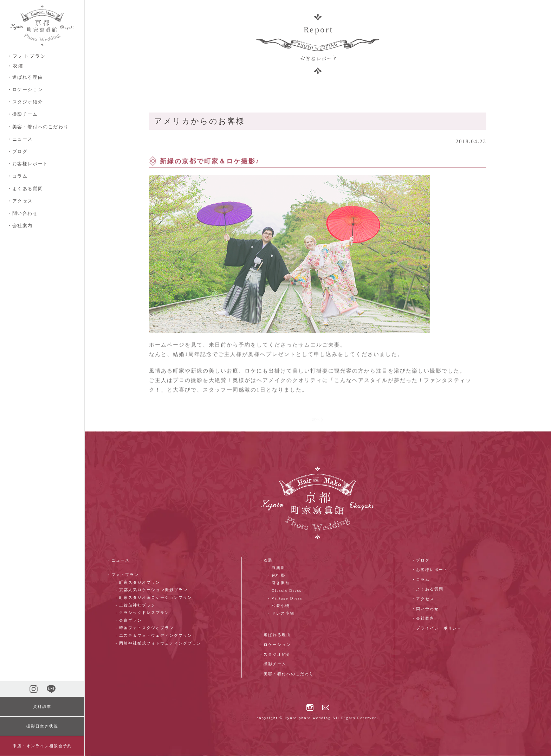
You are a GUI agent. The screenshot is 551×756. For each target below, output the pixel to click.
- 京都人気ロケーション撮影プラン (152, 590)
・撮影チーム (22, 114)
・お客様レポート (28, 164)
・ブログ (17, 151)
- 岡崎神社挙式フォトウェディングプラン (158, 643)
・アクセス (20, 201)
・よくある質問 (25, 189)
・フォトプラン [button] (27, 56)
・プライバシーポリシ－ (437, 628)
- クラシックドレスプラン (142, 613)
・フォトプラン (123, 575)
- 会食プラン (129, 620)
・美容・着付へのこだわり (38, 127)
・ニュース (20, 139)
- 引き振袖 (279, 583)
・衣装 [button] (15, 66)
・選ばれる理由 (25, 77)
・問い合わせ (22, 213)
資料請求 (42, 706)
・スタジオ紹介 (25, 102)
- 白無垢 (276, 568)
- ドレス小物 (281, 613)
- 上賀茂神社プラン (136, 605)
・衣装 (266, 560)
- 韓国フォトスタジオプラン (145, 628)
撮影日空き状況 (42, 726)
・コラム (17, 176)
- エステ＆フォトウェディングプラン (154, 635)
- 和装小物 (279, 606)
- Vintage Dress (285, 598)
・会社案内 (20, 226)
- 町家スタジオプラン (138, 582)
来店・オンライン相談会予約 (42, 746)
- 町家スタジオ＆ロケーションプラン (154, 597)
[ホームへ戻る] (42, 26)
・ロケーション (25, 89)
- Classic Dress (285, 590)
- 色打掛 (276, 575)
